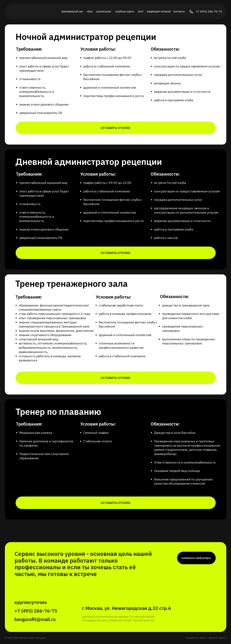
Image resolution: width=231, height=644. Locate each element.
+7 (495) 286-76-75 (209, 11)
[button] (116, 128)
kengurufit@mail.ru (35, 619)
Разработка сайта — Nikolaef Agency (206, 638)
